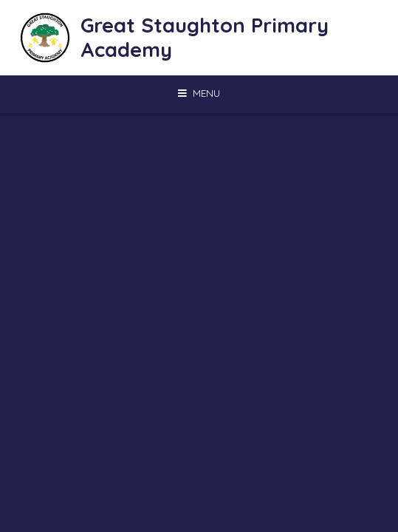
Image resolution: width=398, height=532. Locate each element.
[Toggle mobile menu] (199, 93)
